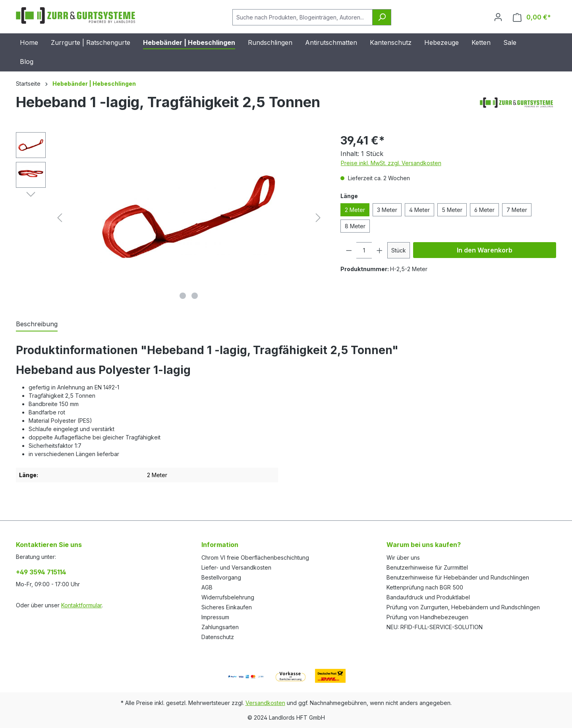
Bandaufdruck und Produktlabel (428, 597)
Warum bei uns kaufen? (424, 545)
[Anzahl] (364, 250)
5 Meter (452, 210)
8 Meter (355, 226)
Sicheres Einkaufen (227, 607)
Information (220, 545)
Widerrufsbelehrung (228, 597)
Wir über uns (403, 558)
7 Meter (517, 210)
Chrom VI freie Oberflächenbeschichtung (255, 558)
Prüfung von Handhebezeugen (427, 617)
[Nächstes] (318, 218)
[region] (170, 218)
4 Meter (419, 210)
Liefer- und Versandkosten (236, 567)
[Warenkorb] (532, 17)
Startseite (28, 84)
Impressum (215, 617)
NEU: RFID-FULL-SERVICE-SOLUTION (435, 627)
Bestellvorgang (221, 577)
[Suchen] (382, 17)
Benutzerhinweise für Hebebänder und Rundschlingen (458, 577)
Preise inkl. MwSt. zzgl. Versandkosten (391, 163)
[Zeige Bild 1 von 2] (183, 296)
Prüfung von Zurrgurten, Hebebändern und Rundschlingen (463, 607)
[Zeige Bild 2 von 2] (195, 296)
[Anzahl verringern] (349, 250)
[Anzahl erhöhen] (380, 250)
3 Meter (387, 210)
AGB (207, 587)
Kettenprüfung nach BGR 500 (425, 587)
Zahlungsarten (220, 627)
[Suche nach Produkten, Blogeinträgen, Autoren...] (302, 17)
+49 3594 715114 (41, 572)
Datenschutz (218, 637)
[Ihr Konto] (498, 17)
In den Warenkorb (485, 250)
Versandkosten (265, 703)
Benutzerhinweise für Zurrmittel (427, 567)
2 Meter (355, 210)
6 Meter (484, 210)
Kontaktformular (81, 605)
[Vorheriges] (60, 218)
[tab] (37, 324)
